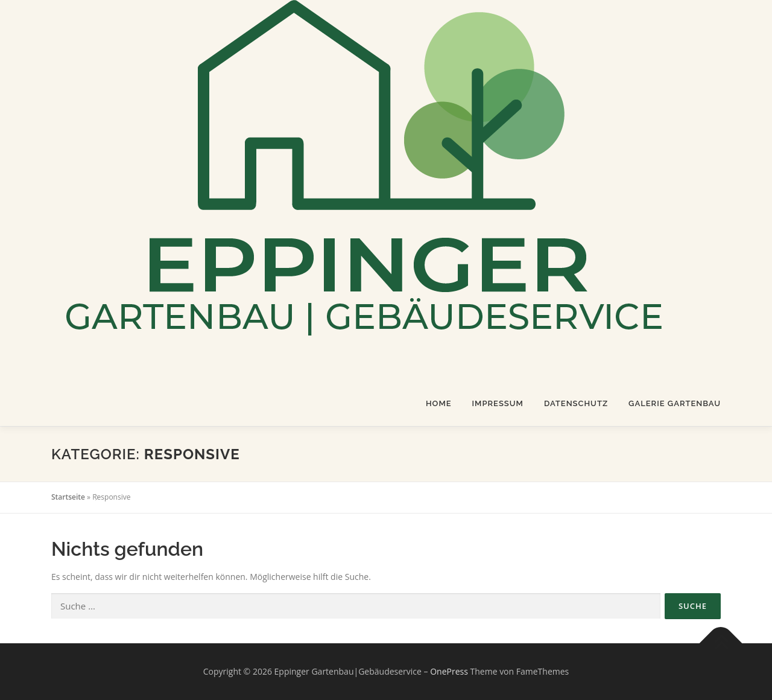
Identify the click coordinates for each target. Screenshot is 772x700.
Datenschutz (576, 403)
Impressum (498, 403)
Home (439, 403)
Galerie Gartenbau (675, 403)
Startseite (68, 497)
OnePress (449, 671)
